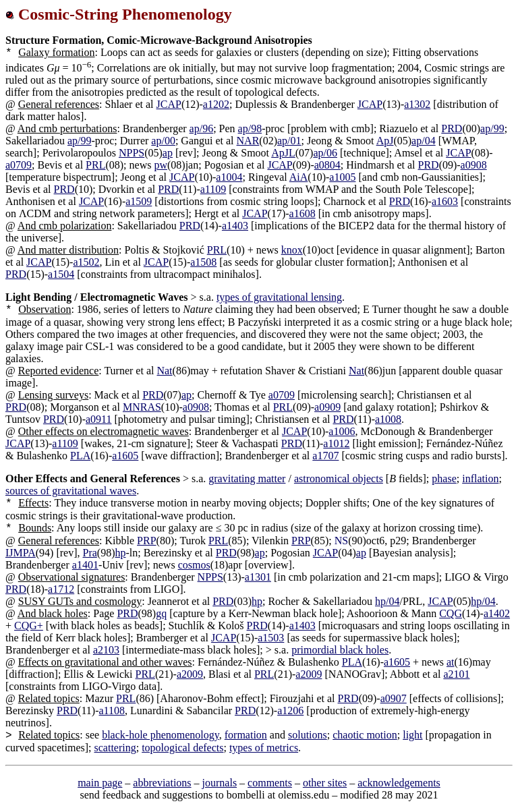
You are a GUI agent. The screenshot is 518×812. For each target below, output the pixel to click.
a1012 (336, 443)
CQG (451, 613)
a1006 (342, 431)
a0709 (19, 165)
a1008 (388, 419)
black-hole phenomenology (161, 735)
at (451, 662)
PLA (80, 456)
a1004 (229, 177)
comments (270, 783)
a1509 (139, 201)
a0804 (327, 165)
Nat (164, 371)
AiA (299, 177)
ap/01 (289, 141)
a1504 (61, 274)
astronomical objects (339, 478)
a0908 (474, 165)
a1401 (85, 565)
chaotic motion (365, 735)
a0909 (327, 407)
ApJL (283, 153)
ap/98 (250, 128)
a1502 (86, 262)
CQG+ (29, 626)
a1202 (216, 104)
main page (100, 783)
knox (292, 250)
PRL (95, 165)
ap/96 (202, 128)
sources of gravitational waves (71, 491)
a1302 (417, 104)
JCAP (169, 104)
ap (168, 153)
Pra (90, 553)
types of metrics (264, 748)
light (412, 735)
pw (161, 165)
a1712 (61, 589)
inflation (480, 478)
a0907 (394, 698)
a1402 (497, 613)
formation (246, 735)
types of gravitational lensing (279, 297)
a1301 (258, 577)
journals (220, 783)
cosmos (194, 565)
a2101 (456, 674)
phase (444, 478)
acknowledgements (399, 783)
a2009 (190, 674)
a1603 (445, 201)
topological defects (182, 748)
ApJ (385, 141)
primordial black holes (340, 650)
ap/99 (492, 128)
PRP (146, 541)
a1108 (112, 710)
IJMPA (21, 553)
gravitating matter (247, 478)
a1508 (203, 262)
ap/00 (163, 141)
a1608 (303, 213)
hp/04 (387, 601)
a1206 (290, 710)
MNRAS (142, 407)
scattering (115, 748)
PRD (452, 128)
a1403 (235, 226)
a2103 (106, 650)
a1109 (213, 189)
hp (121, 553)
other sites (325, 783)
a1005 (342, 177)
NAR (248, 141)
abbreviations (162, 783)
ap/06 (325, 153)
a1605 (125, 456)
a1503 (271, 638)
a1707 (325, 456)
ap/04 (424, 141)
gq (161, 613)
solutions (308, 735)
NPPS (132, 153)
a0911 (99, 419)
